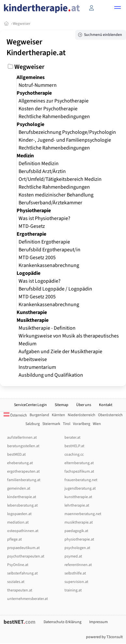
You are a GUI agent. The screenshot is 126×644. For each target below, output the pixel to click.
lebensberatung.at (22, 505)
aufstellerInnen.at (22, 438)
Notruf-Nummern (38, 85)
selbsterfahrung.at (22, 573)
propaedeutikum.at (23, 548)
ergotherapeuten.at (23, 471)
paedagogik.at (76, 531)
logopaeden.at (19, 514)
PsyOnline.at (18, 565)
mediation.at (18, 522)
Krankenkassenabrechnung (49, 265)
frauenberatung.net (81, 480)
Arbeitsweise (33, 359)
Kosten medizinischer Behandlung (56, 195)
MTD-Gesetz (32, 226)
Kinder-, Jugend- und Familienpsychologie (65, 140)
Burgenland (39, 415)
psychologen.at (77, 548)
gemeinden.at (19, 488)
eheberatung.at (20, 463)
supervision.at (76, 582)
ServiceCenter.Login (30, 405)
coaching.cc (74, 455)
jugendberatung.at (80, 488)
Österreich (15, 415)
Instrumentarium (37, 367)
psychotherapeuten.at (26, 556)
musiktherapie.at (79, 522)
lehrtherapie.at (77, 505)
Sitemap (62, 405)
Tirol (67, 424)
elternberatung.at (79, 463)
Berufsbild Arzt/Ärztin (42, 171)
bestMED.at (16, 455)
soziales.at (16, 582)
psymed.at (73, 556)
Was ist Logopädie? (40, 281)
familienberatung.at (24, 480)
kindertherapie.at (22, 497)
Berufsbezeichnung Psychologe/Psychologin (67, 132)
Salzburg (33, 424)
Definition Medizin (39, 164)
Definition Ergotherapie (44, 242)
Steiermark (51, 424)
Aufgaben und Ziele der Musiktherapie (60, 352)
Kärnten (58, 415)
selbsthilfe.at (75, 573)
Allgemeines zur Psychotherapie (54, 101)
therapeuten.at (20, 590)
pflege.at (14, 539)
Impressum (98, 622)
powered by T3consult (104, 637)
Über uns (84, 405)
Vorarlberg (82, 424)
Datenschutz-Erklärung (63, 622)
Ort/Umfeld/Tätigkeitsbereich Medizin (60, 179)
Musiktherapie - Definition (47, 328)
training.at (73, 590)
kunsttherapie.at (78, 497)
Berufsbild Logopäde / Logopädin (55, 289)
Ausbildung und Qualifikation (51, 375)
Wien (97, 424)
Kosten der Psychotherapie (48, 109)
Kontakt (106, 405)
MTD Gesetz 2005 (37, 258)
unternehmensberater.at (28, 599)
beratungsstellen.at (23, 446)
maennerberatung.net (83, 514)
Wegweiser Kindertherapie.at (36, 47)
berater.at (72, 438)
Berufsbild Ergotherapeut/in (49, 250)
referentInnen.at (78, 565)
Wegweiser (21, 24)
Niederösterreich (82, 415)
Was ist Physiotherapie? (44, 218)
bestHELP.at (74, 446)
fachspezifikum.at (79, 471)
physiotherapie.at (79, 539)
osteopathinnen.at (23, 531)
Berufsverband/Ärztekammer (50, 203)
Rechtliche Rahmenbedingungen (54, 117)
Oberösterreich (110, 415)
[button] (118, 8)
